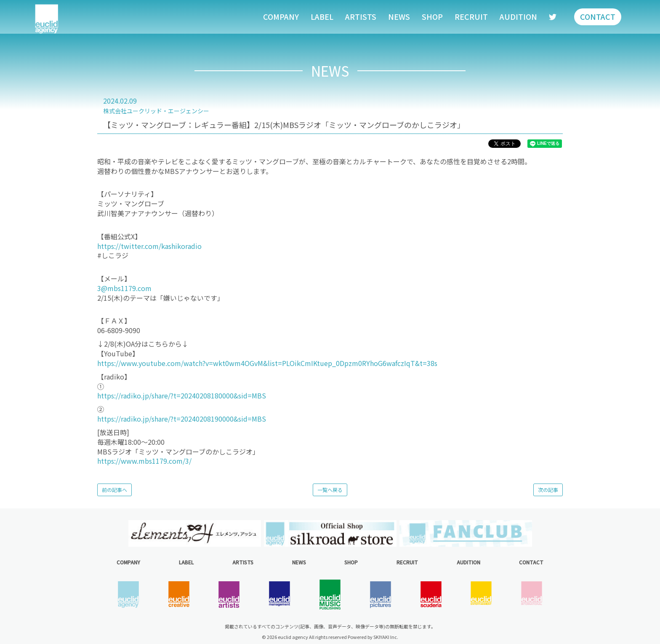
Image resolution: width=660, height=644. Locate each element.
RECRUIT (471, 16)
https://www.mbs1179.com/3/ (144, 461)
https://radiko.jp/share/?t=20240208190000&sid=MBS (182, 419)
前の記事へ (114, 490)
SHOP (432, 16)
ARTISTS (361, 16)
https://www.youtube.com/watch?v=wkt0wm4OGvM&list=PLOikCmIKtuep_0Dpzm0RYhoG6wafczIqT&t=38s (267, 363)
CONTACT (598, 16)
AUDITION (518, 16)
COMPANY (281, 16)
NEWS (399, 16)
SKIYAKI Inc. (386, 637)
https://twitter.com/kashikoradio (149, 246)
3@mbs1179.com (124, 288)
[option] (194, 533)
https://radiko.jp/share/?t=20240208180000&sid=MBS (182, 395)
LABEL (322, 16)
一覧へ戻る (330, 490)
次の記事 (548, 490)
